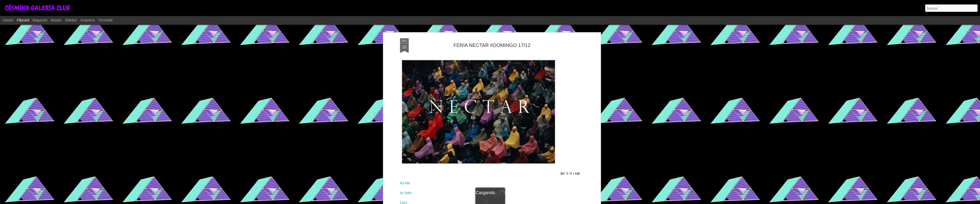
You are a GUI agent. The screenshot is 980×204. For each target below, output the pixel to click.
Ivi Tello (406, 193)
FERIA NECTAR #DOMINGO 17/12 (492, 45)
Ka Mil (405, 183)
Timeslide (105, 20)
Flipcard (23, 20)
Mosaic (56, 20)
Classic (8, 20)
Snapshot (88, 20)
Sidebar (71, 20)
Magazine (40, 20)
